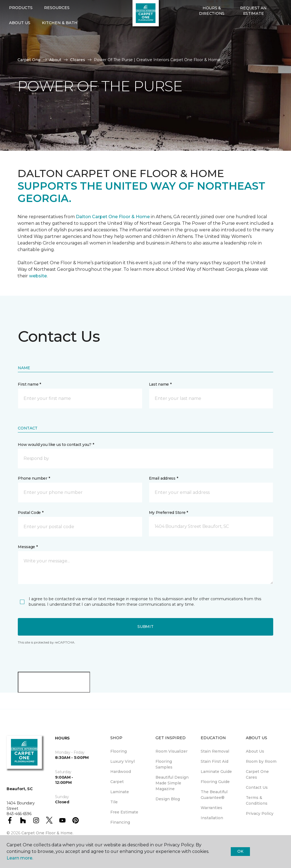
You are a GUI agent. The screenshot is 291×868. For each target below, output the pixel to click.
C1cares (78, 60)
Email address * (164, 478)
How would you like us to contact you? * (56, 445)
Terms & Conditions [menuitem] (257, 800)
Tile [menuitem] (114, 802)
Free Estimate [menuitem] (124, 812)
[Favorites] (202, 43)
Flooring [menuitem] (119, 751)
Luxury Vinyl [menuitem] (123, 761)
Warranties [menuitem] (211, 808)
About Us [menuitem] (255, 751)
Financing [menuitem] (120, 822)
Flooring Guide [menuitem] (215, 782)
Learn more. (20, 858)
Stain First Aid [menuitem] (214, 761)
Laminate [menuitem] (120, 792)
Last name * (160, 384)
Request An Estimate (253, 29)
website (38, 276)
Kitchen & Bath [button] (60, 41)
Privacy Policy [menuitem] (260, 813)
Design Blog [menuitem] (168, 799)
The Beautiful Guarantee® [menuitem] (214, 795)
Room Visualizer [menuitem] (172, 751)
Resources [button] (57, 25)
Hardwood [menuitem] (121, 772)
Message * (28, 547)
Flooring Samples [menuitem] (164, 764)
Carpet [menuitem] (117, 782)
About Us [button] (20, 41)
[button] (195, 43)
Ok (240, 851)
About (55, 60)
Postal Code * (31, 513)
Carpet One (29, 60)
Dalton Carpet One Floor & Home (113, 217)
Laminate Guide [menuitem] (216, 772)
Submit (145, 627)
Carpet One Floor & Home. (47, 833)
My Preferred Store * (168, 513)
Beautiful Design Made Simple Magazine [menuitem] (172, 783)
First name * (29, 384)
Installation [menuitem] (212, 818)
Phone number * (34, 478)
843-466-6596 (55, 10)
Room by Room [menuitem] (261, 761)
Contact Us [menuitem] (257, 787)
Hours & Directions (212, 29)
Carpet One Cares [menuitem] (257, 774)
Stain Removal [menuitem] (215, 751)
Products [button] (21, 25)
